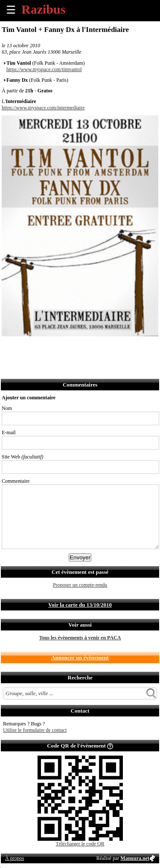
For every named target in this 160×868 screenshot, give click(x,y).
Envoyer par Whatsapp (84, 348)
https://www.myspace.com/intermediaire (43, 108)
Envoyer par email (46, 348)
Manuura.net (135, 858)
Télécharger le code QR (80, 844)
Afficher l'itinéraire (121, 348)
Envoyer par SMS (65, 348)
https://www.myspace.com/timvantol (44, 69)
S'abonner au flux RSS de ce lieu (103, 348)
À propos (15, 858)
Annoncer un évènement (80, 657)
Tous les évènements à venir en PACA (80, 638)
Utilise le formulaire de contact (35, 730)
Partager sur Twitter (28, 348)
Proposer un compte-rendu (80, 585)
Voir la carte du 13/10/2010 (80, 605)
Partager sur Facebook (9, 348)
